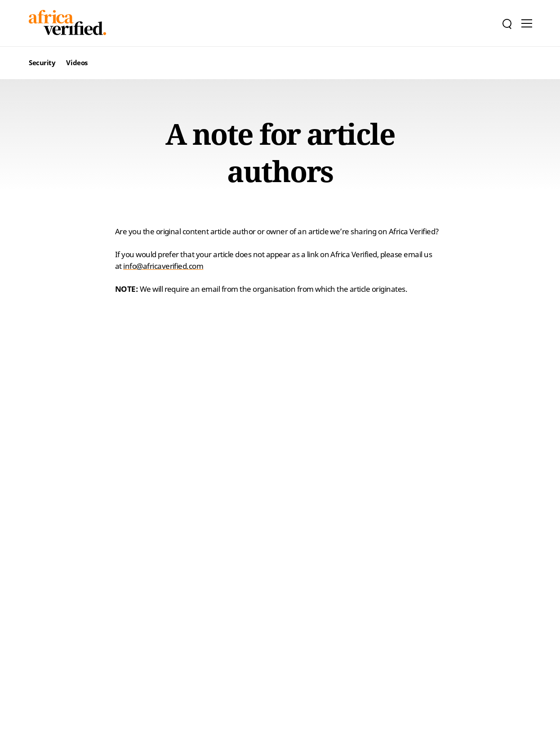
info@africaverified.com (163, 266)
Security (42, 62)
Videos (77, 62)
